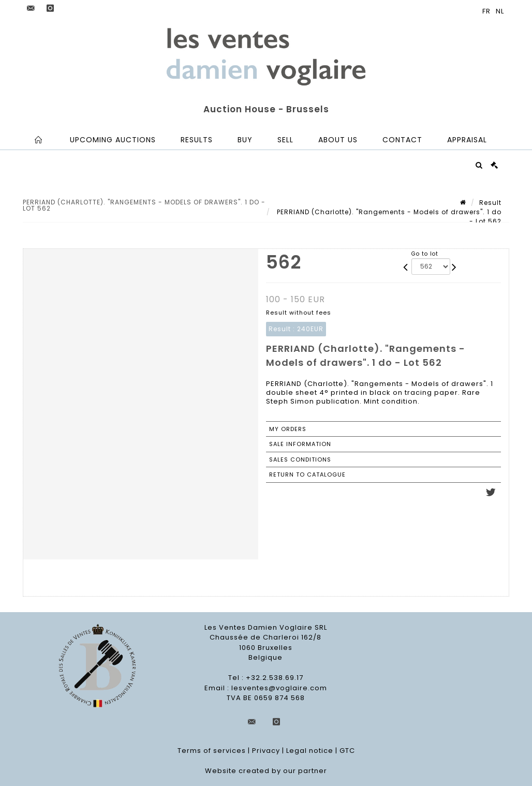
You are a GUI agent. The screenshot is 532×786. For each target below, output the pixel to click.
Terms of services (212, 751)
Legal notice (310, 751)
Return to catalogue (307, 474)
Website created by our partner (266, 771)
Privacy (266, 751)
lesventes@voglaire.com (279, 688)
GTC (347, 751)
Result (490, 203)
